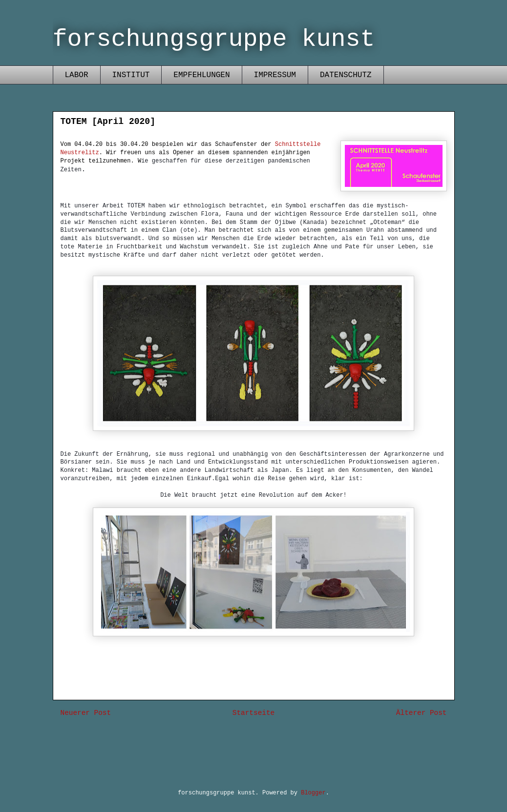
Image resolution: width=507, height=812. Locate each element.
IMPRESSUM (275, 75)
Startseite (253, 713)
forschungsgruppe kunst (214, 39)
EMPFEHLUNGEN (201, 75)
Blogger (313, 793)
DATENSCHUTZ (346, 75)
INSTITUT (131, 75)
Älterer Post (422, 713)
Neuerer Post (86, 713)
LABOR (77, 75)
